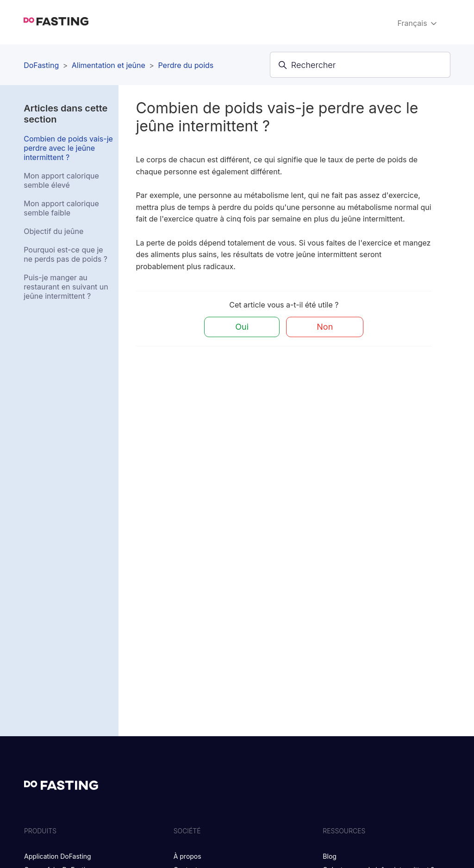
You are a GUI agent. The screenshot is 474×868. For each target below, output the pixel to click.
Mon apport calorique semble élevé (61, 180)
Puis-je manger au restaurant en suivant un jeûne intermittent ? (66, 287)
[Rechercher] (360, 65)
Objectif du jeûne (53, 231)
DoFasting (41, 65)
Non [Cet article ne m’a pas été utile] (325, 327)
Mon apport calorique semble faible (61, 208)
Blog (330, 856)
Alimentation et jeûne (109, 65)
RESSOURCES (344, 831)
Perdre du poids (186, 65)
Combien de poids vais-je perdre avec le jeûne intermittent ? (68, 148)
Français (418, 23)
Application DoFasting (58, 856)
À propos (187, 856)
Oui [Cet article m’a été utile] (242, 327)
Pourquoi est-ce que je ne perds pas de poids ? (65, 254)
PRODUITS (40, 831)
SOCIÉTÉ (187, 831)
